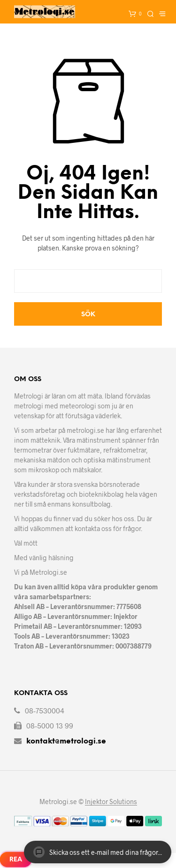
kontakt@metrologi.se (66, 741)
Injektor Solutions (111, 802)
